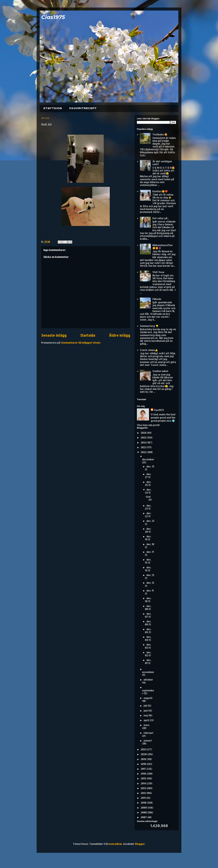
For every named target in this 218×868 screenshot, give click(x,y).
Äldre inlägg (119, 335)
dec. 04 (148, 638)
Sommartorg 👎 (149, 326)
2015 (144, 778)
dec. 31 (150, 466)
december (148, 459)
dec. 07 (148, 615)
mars (146, 725)
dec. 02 (148, 654)
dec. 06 (148, 623)
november (148, 672)
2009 (144, 808)
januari (148, 741)
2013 (144, 788)
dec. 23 (148, 507)
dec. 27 (148, 476)
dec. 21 (150, 521)
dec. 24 (148, 491)
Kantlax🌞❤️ (160, 191)
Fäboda (157, 299)
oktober (148, 680)
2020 (144, 754)
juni (146, 711)
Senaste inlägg (54, 335)
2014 (144, 783)
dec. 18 (150, 544)
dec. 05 (148, 631)
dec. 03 (148, 646)
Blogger (140, 844)
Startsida (53, 108)
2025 (144, 438)
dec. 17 (150, 552)
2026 (144, 433)
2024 (144, 442)
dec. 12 (150, 583)
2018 (144, 764)
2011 (143, 798)
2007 (144, 817)
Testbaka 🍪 (160, 134)
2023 (144, 447)
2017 (144, 769)
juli (146, 706)
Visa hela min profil (148, 425)
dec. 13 (150, 575)
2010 (144, 803)
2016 (144, 774)
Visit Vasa (158, 272)
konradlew (116, 844)
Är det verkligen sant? (162, 163)
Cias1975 (53, 17)
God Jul (149, 498)
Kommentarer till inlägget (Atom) (81, 343)
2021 (144, 749)
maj (146, 715)
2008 (144, 812)
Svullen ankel (160, 371)
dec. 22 (148, 515)
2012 (144, 793)
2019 (144, 759)
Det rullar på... (161, 218)
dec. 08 (148, 608)
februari (148, 733)
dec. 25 (148, 483)
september (148, 692)
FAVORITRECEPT (83, 108)
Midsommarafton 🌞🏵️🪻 (162, 247)
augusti (148, 698)
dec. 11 (150, 591)
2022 (144, 452)
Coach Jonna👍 (149, 350)
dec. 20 (148, 530)
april (147, 720)
